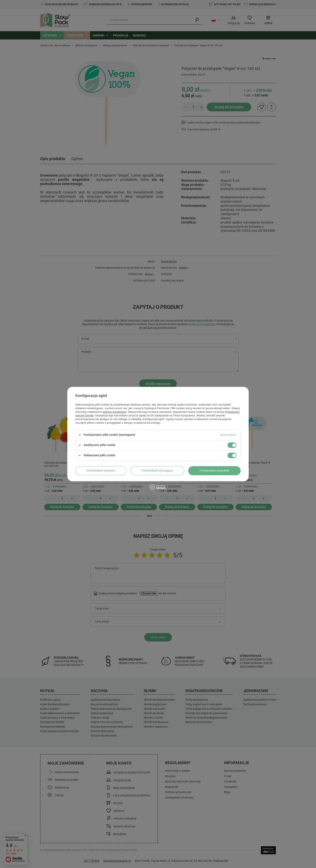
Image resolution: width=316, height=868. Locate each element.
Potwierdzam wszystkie (215, 471)
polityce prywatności (115, 412)
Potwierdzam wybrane (101, 471)
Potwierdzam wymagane (157, 471)
